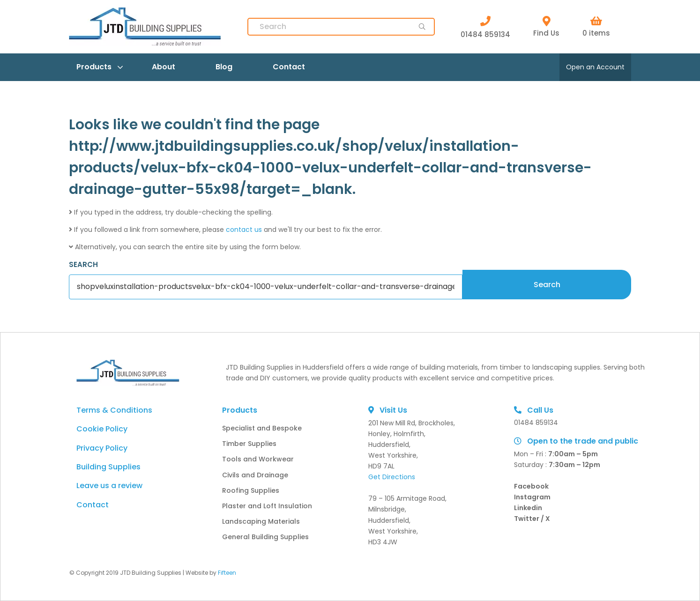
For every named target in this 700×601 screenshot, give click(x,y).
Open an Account (595, 67)
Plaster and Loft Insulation (267, 506)
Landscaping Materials (261, 521)
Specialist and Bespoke (262, 428)
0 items (596, 27)
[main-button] (422, 27)
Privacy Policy (102, 448)
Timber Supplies (249, 444)
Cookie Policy (102, 429)
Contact (289, 67)
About (164, 67)
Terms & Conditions (114, 410)
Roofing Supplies (251, 490)
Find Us (546, 27)
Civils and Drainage (255, 475)
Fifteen (227, 573)
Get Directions (392, 477)
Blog (224, 67)
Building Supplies (108, 467)
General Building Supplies (265, 537)
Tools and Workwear (258, 459)
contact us (244, 230)
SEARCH (83, 264)
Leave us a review (109, 486)
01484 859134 (485, 27)
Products (94, 67)
